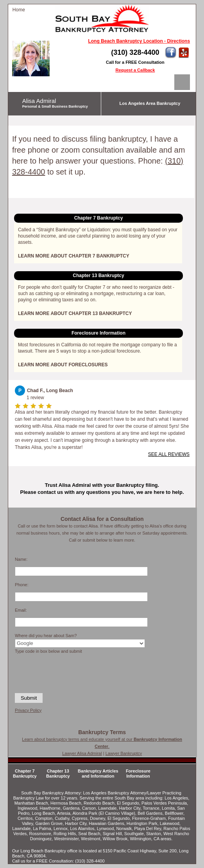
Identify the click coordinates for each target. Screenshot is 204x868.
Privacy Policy (28, 710)
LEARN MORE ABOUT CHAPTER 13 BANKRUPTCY (75, 313)
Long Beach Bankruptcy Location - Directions (139, 41)
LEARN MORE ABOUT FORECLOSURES (63, 365)
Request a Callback (135, 70)
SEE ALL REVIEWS (169, 454)
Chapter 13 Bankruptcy (58, 773)
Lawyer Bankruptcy (124, 753)
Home (19, 10)
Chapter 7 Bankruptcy (25, 773)
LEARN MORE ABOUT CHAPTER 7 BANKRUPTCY (74, 256)
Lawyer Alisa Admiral (82, 753)
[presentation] (49, 673)
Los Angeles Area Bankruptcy (150, 103)
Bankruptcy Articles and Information (98, 773)
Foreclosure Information (138, 773)
